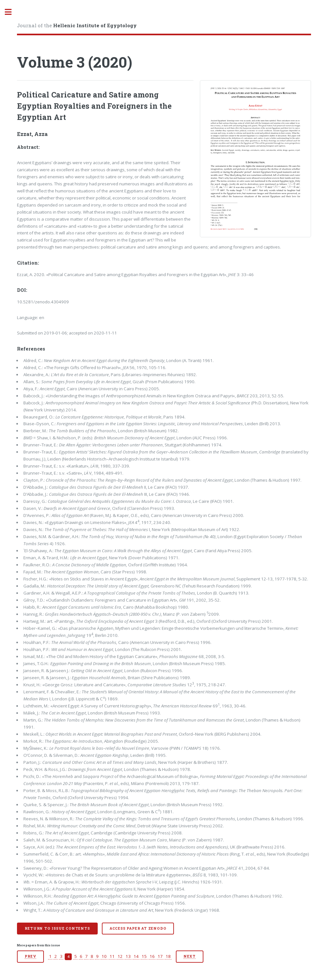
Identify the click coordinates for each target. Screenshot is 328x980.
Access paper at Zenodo (138, 928)
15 (144, 956)
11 (112, 956)
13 (128, 956)
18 (168, 956)
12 (120, 956)
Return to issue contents (57, 928)
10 (104, 956)
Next (190, 956)
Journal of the (77, 25)
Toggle (12, 12)
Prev (30, 956)
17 (160, 956)
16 (152, 956)
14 (136, 956)
